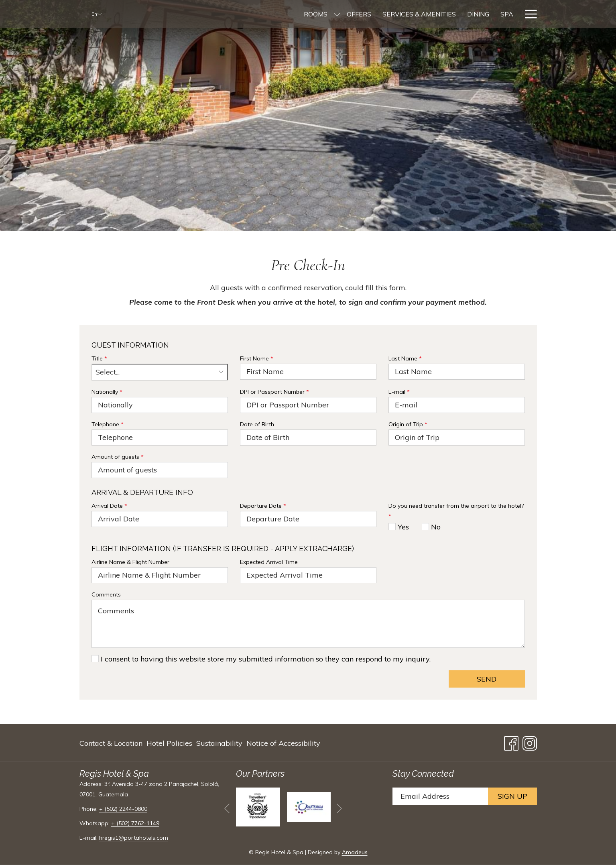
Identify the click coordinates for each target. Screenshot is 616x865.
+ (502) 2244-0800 (123, 809)
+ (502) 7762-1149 (135, 823)
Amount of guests (118, 457)
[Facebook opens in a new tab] (511, 742)
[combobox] (160, 372)
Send (487, 679)
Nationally (107, 392)
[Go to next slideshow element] (339, 808)
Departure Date (263, 506)
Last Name (405, 358)
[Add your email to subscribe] (440, 796)
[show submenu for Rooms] (280, 14)
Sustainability (219, 743)
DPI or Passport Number (274, 392)
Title (99, 358)
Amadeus (355, 852)
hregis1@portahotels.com (134, 838)
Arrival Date (109, 506)
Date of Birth (257, 424)
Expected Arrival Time (269, 562)
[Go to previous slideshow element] (227, 808)
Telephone (108, 424)
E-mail (399, 392)
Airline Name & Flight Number (130, 562)
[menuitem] (259, 14)
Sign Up (512, 796)
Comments (106, 594)
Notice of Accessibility (283, 743)
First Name (257, 358)
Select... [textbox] (108, 372)
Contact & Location (111, 743)
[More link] (528, 14)
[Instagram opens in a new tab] (530, 742)
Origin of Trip (408, 424)
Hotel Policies (169, 743)
